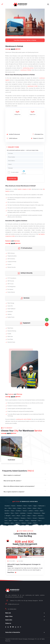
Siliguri (43, 513)
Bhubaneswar (37, 513)
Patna (12, 513)
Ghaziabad (7, 506)
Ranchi (17, 513)
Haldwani (24, 523)
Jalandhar (7, 513)
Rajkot (10, 521)
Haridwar (17, 523)
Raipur (10, 518)
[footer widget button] (25, 613)
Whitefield (19, 506)
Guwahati (30, 513)
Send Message (12, 179)
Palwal (35, 523)
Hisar (39, 521)
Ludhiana (31, 511)
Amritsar (36, 511)
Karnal (24, 508)
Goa (6, 508)
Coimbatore (16, 518)
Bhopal (18, 516)
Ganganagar (34, 521)
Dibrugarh (8, 516)
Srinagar (30, 523)
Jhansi (39, 508)
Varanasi (25, 511)
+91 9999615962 (12, 609)
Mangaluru (23, 518)
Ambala (34, 508)
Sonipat (19, 508)
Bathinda (7, 523)
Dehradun (7, 511)
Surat (6, 521)
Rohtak (29, 508)
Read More (12, 572)
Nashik (30, 506)
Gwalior (24, 516)
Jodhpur (29, 516)
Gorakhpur (18, 511)
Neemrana (40, 516)
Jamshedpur (23, 513)
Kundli (14, 508)
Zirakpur (27, 521)
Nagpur (35, 506)
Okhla (10, 508)
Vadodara (21, 521)
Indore (13, 516)
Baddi (41, 511)
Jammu (12, 523)
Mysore (29, 518)
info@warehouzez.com (14, 604)
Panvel (25, 506)
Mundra (15, 521)
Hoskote (13, 506)
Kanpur (13, 511)
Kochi (6, 518)
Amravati (35, 518)
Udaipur (34, 516)
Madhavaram (41, 506)
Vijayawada (41, 518)
